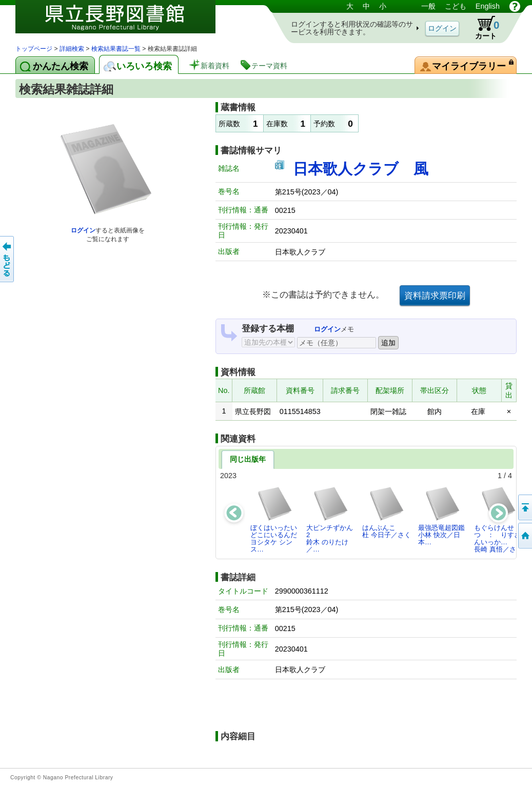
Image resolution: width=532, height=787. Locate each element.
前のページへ (8, 259)
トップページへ (524, 536)
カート (482, 28)
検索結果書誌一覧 (116, 49)
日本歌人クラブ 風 (361, 169)
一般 (428, 6)
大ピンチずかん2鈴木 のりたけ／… (330, 520)
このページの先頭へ (524, 507)
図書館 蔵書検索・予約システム (123, 22)
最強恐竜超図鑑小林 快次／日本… (441, 516)
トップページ (34, 49)
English (488, 6)
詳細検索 (72, 49)
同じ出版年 (248, 459)
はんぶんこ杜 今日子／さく (387, 512)
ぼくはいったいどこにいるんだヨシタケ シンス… (274, 520)
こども (456, 6)
